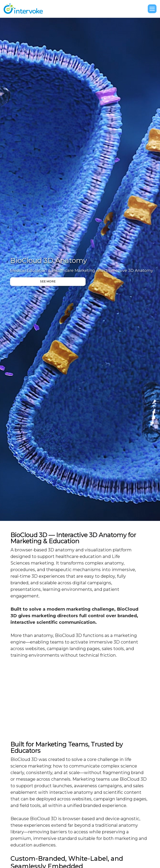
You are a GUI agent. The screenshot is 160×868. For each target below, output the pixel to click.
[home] (25, 9)
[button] (152, 9)
